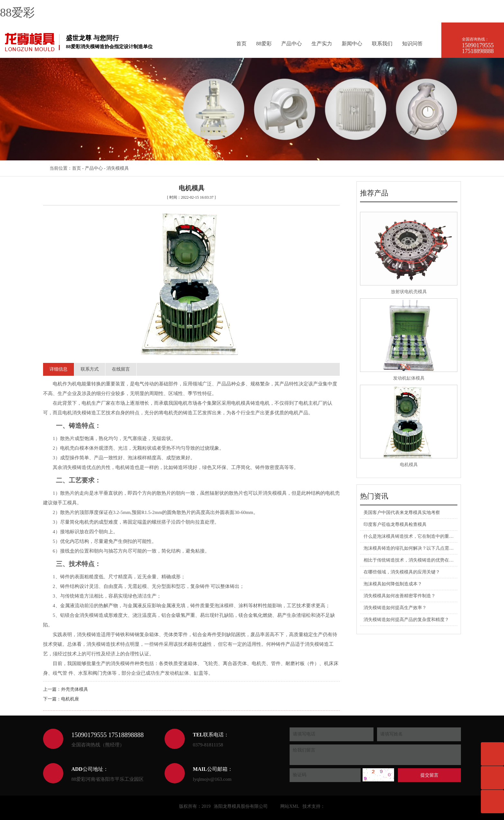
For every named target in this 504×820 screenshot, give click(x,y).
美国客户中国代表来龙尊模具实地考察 (402, 513)
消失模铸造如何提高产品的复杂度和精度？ (406, 620)
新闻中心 (352, 44)
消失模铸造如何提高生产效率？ (395, 608)
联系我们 (382, 44)
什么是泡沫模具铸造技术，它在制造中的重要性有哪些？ (420, 536)
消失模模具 (118, 168)
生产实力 (322, 44)
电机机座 (70, 699)
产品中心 (292, 44)
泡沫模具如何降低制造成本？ (393, 584)
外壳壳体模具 (75, 689)
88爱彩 (17, 13)
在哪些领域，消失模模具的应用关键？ (402, 572)
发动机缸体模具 (409, 378)
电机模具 (409, 465)
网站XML (290, 806)
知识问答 (412, 44)
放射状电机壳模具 (409, 292)
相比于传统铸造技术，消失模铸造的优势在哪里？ (413, 560)
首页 (241, 44)
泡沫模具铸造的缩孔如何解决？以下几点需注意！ (413, 548)
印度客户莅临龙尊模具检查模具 (395, 524)
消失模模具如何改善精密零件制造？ (400, 596)
